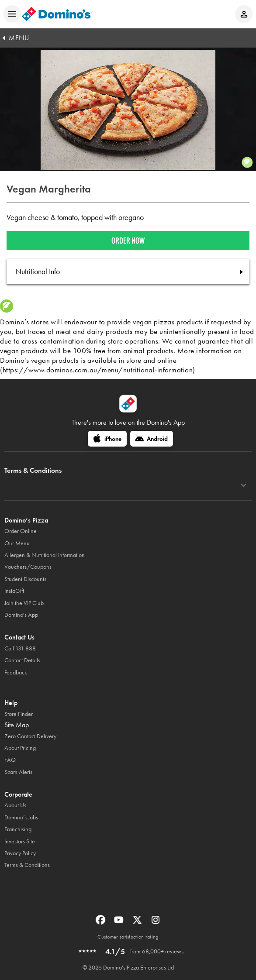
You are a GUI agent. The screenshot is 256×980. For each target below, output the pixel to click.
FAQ (10, 760)
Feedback (16, 672)
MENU (19, 38)
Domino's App (21, 615)
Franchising (18, 829)
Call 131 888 (20, 648)
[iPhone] (107, 439)
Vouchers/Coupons (28, 567)
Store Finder (19, 714)
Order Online (21, 531)
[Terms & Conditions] (244, 485)
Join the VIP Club (24, 603)
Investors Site (20, 841)
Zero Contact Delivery (30, 736)
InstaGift (14, 591)
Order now (128, 241)
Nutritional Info (38, 272)
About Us (15, 805)
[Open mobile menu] (12, 14)
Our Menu (17, 543)
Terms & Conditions (27, 865)
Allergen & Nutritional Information (45, 555)
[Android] (152, 439)
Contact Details (22, 660)
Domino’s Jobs (21, 817)
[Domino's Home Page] (57, 14)
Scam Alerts (18, 772)
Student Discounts (25, 579)
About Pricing (20, 748)
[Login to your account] (244, 14)
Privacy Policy (20, 853)
